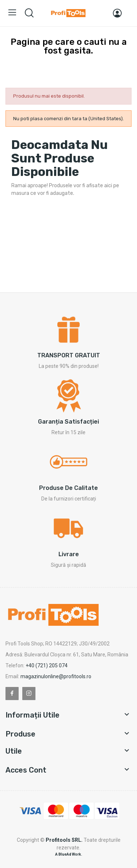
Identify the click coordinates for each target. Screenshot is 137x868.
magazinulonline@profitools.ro (56, 676)
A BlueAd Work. (69, 854)
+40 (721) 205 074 (47, 665)
